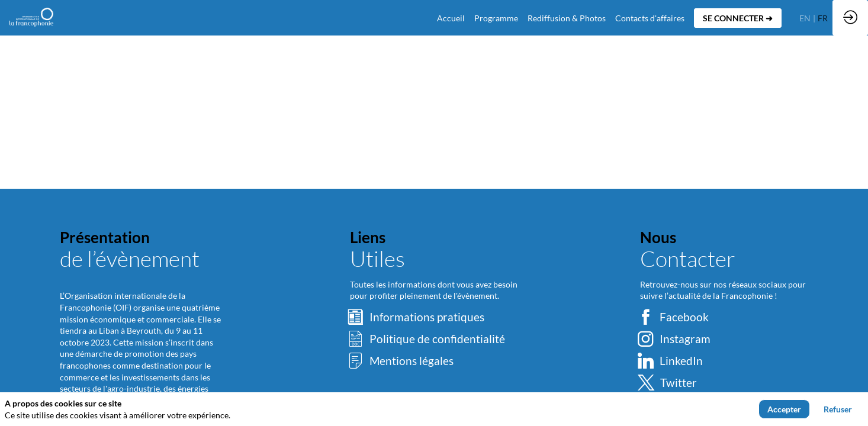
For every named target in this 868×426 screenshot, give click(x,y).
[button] (738, 18)
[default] (451, 18)
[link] (496, 18)
